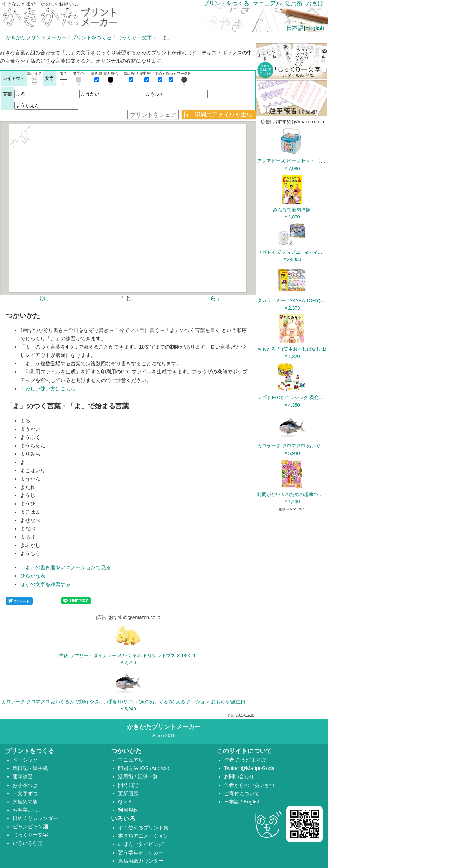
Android (160, 768)
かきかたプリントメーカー (36, 37)
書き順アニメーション (143, 836)
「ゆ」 (42, 298)
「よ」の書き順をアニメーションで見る (66, 567)
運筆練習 (23, 776)
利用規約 (128, 810)
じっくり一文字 (134, 37)
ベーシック (25, 760)
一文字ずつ (25, 793)
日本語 (295, 28)
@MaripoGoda (258, 768)
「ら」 (213, 298)
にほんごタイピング (141, 844)
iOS (145, 768)
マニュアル (267, 3)
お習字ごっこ (28, 810)
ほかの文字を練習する (45, 584)
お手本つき (25, 785)
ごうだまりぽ (251, 760)
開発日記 (128, 785)
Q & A (125, 802)
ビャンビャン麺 (30, 827)
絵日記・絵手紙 (30, 768)
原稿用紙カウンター (141, 861)
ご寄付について (242, 793)
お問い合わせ (239, 776)
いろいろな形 (28, 843)
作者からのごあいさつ (249, 785)
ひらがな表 (33, 576)
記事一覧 (148, 776)
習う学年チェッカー (141, 852)
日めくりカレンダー (35, 818)
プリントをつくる (91, 37)
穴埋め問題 (25, 802)
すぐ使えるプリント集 (143, 828)
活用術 (294, 3)
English (315, 28)
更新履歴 (128, 793)
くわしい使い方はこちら (48, 389)
